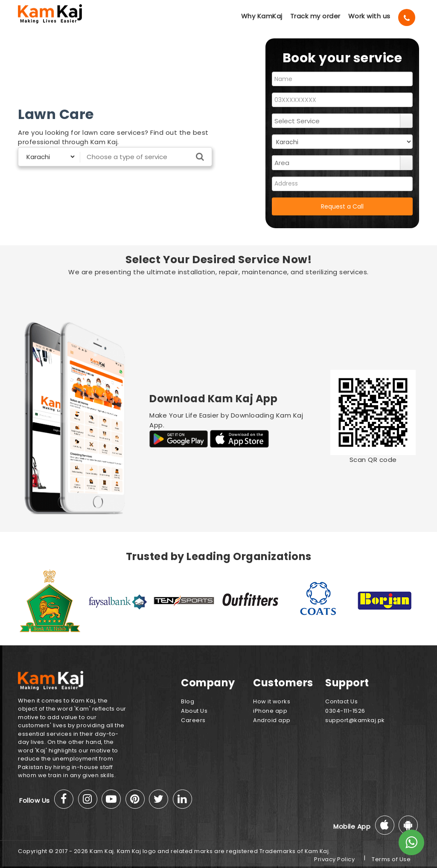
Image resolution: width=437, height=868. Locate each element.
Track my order (315, 16)
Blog (188, 701)
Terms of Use (391, 859)
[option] (51, 601)
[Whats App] (411, 842)
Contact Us (341, 701)
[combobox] (336, 121)
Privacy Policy (334, 859)
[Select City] (47, 157)
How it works (272, 701)
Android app (272, 720)
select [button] (406, 121)
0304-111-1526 (345, 711)
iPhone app (270, 711)
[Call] (407, 17)
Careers (193, 720)
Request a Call (342, 206)
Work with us (369, 16)
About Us (194, 711)
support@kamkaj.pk (355, 720)
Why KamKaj (262, 16)
